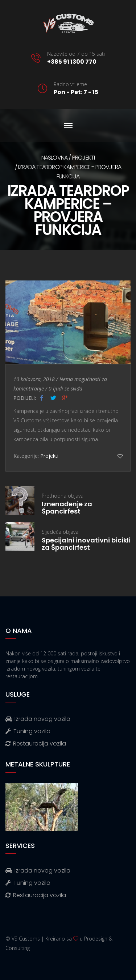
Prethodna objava (86, 504)
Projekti (84, 158)
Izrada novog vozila (38, 719)
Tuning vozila (28, 731)
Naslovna (55, 158)
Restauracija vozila (36, 744)
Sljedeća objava (86, 540)
